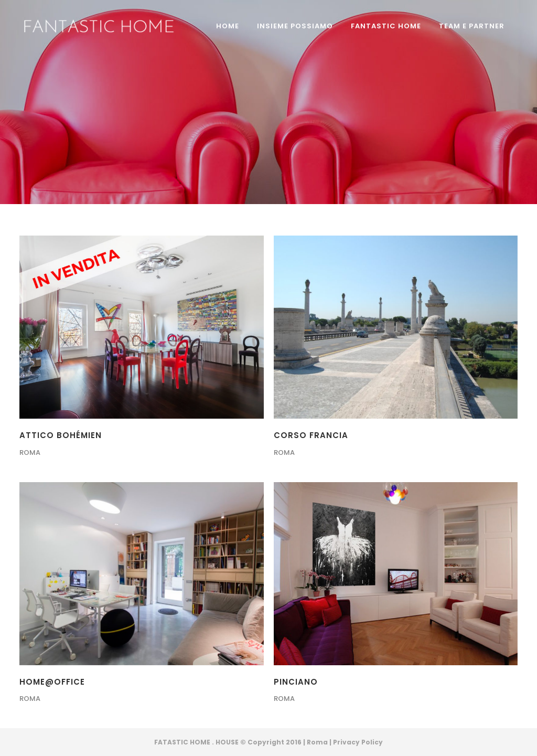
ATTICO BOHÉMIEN (61, 435)
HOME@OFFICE (52, 682)
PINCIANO (296, 682)
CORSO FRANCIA (311, 435)
